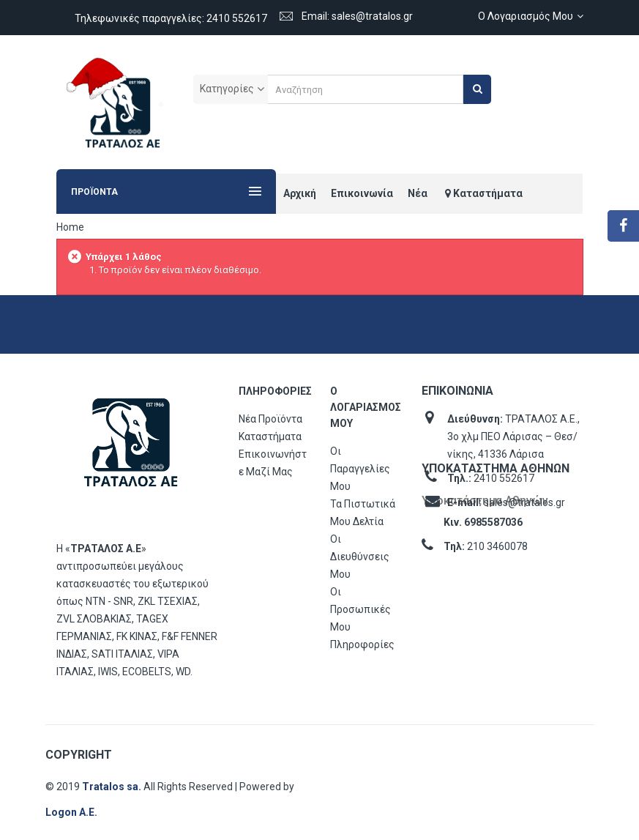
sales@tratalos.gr (524, 502)
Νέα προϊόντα (270, 419)
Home (70, 227)
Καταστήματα (270, 436)
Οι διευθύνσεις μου (360, 557)
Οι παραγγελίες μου (360, 469)
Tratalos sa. (113, 787)
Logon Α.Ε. (71, 812)
